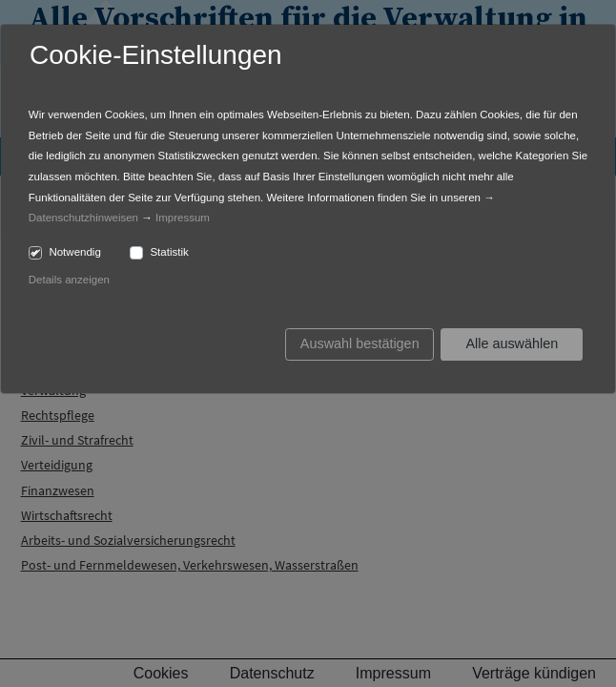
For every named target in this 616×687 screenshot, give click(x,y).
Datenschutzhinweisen (83, 218)
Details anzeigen (69, 280)
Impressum (183, 218)
